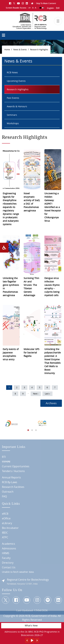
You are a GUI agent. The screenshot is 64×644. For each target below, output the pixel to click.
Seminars (12, 115)
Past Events (13, 98)
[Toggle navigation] (58, 21)
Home (7, 50)
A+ (30, 8)
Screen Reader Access (16, 8)
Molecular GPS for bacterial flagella (32, 353)
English (50, 8)
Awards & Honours (17, 106)
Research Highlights (39, 50)
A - (36, 8)
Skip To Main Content (46, 3)
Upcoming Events (16, 81)
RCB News (12, 72)
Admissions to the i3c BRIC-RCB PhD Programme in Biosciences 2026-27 (32, 633)
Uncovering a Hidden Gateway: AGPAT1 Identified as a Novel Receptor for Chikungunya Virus (53, 207)
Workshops (13, 123)
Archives (51, 403)
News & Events (20, 50)
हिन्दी (58, 8)
